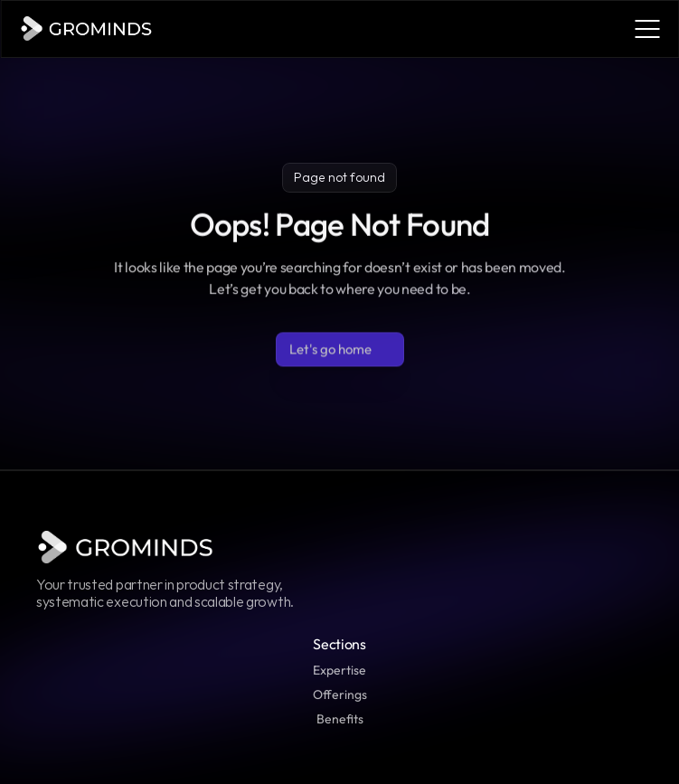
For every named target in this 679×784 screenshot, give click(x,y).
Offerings (340, 694)
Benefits (340, 719)
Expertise (339, 670)
